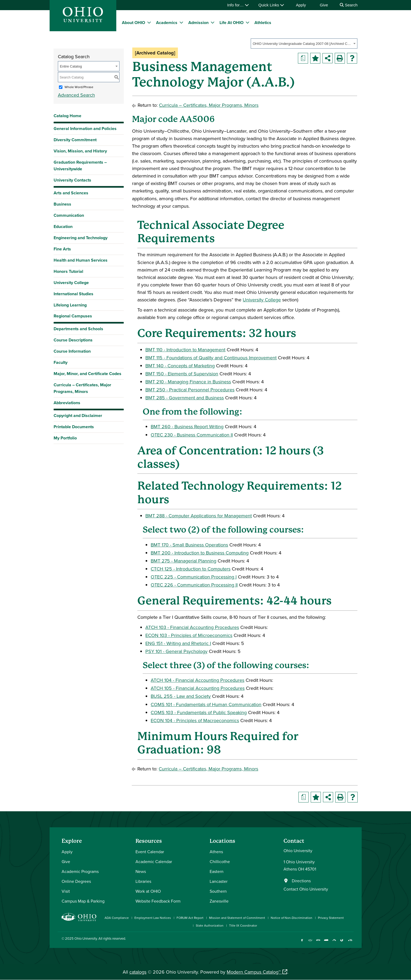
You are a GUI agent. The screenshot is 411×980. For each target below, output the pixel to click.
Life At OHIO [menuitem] (232, 23)
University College (71, 283)
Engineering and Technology (81, 238)
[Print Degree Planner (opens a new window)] (303, 58)
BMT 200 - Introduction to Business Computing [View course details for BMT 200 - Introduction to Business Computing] (200, 553)
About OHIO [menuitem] (133, 23)
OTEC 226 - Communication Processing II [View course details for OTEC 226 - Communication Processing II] (194, 585)
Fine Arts (62, 249)
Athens (216, 852)
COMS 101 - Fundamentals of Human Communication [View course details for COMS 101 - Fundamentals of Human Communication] (206, 704)
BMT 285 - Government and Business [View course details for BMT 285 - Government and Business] (185, 398)
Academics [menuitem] (167, 23)
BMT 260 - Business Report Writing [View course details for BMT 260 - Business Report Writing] (187, 426)
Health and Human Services (81, 260)
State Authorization (210, 925)
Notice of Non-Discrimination (292, 918)
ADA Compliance (117, 918)
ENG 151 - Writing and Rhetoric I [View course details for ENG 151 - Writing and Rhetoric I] (178, 643)
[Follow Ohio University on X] (334, 942)
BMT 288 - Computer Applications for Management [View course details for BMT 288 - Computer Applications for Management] (199, 516)
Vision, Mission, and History (80, 151)
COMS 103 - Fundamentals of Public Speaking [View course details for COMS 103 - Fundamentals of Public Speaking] (199, 712)
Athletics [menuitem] (263, 23)
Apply (301, 5)
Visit (66, 891)
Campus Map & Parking (83, 901)
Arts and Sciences (71, 193)
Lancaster (219, 881)
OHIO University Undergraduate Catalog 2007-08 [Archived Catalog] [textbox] (302, 44)
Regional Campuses (73, 316)
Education (63, 227)
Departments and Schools (78, 329)
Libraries (143, 881)
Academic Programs (80, 871)
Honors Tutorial (68, 271)
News (141, 871)
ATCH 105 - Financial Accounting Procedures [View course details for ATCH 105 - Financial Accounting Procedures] (198, 688)
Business (62, 204)
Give (324, 5)
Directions (301, 881)
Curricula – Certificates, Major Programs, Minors (82, 388)
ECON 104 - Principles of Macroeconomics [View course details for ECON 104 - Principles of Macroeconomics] (195, 720)
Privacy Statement (331, 918)
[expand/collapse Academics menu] (181, 22)
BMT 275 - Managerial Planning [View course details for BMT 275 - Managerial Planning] (183, 561)
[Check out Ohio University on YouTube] (326, 942)
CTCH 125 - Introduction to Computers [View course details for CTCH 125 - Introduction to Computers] (191, 569)
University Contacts (72, 180)
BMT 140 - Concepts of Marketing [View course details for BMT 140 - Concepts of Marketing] (180, 366)
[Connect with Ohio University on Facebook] (302, 942)
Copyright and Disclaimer (78, 416)
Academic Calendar (154, 861)
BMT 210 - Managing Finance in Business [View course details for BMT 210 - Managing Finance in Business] (188, 382)
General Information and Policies (85, 129)
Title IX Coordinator (243, 925)
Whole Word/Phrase (79, 87)
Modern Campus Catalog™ (254, 972)
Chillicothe (220, 861)
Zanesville (219, 901)
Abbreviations (67, 403)
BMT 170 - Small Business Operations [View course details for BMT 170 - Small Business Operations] (189, 545)
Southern (218, 891)
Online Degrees (76, 881)
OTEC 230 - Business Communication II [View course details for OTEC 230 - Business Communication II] (192, 435)
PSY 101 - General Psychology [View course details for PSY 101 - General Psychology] (176, 651)
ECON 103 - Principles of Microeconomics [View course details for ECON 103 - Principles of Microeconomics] (189, 635)
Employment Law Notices (153, 918)
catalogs (138, 972)
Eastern (217, 871)
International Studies (73, 294)
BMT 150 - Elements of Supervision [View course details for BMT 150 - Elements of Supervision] (182, 374)
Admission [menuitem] (198, 23)
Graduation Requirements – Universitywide (80, 166)
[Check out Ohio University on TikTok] (342, 942)
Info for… (238, 5)
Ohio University (86, 938)
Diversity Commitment (75, 140)
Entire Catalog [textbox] (71, 66)
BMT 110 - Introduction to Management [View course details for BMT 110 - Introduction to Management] (185, 350)
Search (349, 5)
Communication (69, 215)
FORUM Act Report (190, 918)
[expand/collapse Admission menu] (213, 22)
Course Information (72, 351)
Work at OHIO (148, 891)
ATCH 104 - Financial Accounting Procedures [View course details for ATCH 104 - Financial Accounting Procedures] (197, 680)
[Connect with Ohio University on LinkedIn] (318, 942)
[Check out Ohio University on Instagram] (310, 942)
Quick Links (271, 5)
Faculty (61, 362)
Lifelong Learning (70, 305)
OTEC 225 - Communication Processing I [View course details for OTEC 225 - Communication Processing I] (194, 577)
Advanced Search (76, 95)
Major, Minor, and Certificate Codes (87, 374)
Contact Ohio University (306, 889)
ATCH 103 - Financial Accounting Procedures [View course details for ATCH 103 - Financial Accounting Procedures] (192, 627)
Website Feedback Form (158, 901)
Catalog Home (67, 116)
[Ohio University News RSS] (350, 942)
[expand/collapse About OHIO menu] (149, 22)
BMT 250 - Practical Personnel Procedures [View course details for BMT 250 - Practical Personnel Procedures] (190, 390)
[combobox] (304, 44)
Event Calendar (150, 852)
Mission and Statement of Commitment (237, 918)
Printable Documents (74, 427)
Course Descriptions (73, 340)
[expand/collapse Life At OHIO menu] (248, 22)
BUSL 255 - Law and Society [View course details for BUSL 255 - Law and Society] (181, 696)
